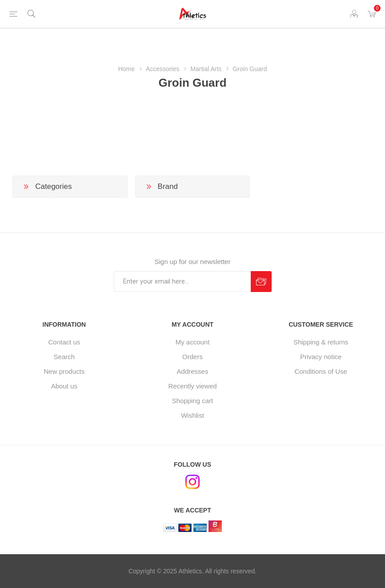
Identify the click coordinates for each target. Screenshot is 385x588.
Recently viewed (192, 386)
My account (193, 342)
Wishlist (192, 415)
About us (64, 386)
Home (126, 69)
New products (64, 371)
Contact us (64, 342)
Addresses (193, 371)
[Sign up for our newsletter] (182, 282)
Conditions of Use (321, 371)
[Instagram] (192, 482)
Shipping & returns (321, 342)
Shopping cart (193, 401)
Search (64, 357)
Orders (192, 357)
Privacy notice (321, 357)
